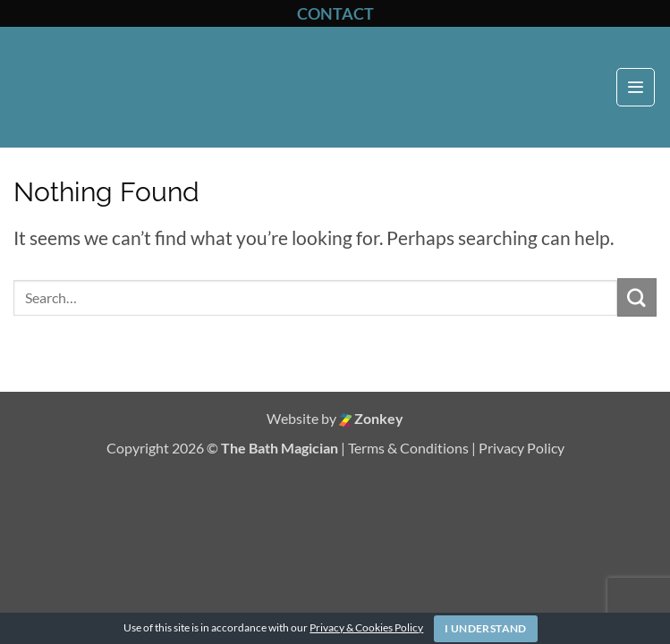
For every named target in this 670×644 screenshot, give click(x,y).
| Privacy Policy (518, 448)
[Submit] (637, 297)
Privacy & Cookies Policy (366, 627)
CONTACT (335, 13)
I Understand (485, 628)
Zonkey (372, 418)
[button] (636, 87)
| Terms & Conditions (406, 448)
